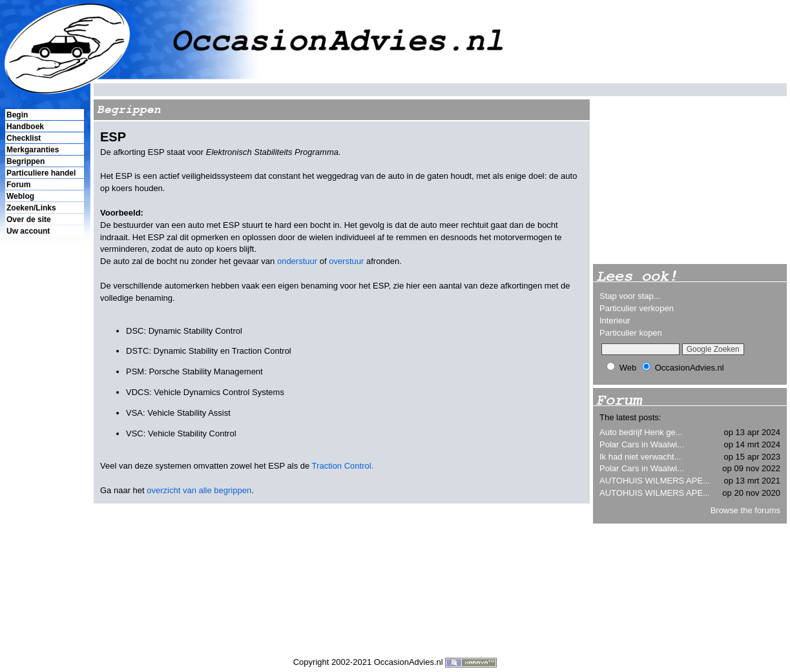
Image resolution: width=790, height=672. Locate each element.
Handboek (25, 127)
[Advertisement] (44, 459)
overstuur (346, 261)
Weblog (20, 196)
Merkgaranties (33, 150)
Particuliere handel (41, 173)
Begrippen (26, 161)
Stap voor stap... (630, 296)
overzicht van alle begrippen (199, 490)
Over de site (29, 219)
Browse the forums (745, 510)
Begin (17, 115)
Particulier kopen (631, 333)
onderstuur (297, 261)
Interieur (615, 321)
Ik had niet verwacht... (640, 457)
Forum (18, 185)
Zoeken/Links (31, 208)
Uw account (28, 231)
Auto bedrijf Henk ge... (641, 432)
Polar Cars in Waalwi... (642, 444)
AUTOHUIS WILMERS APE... (655, 481)
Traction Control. (343, 466)
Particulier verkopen (637, 308)
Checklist (24, 138)
